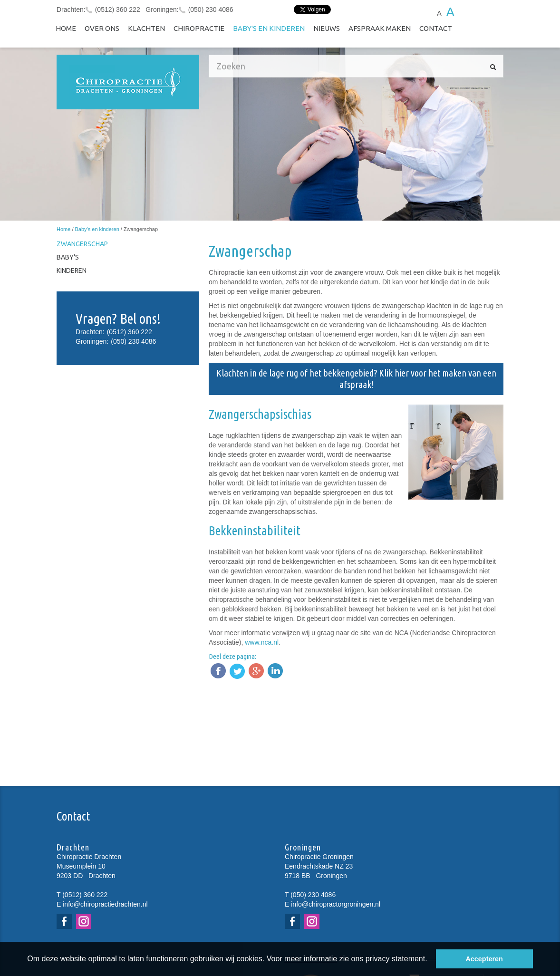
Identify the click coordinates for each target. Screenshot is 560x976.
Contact (436, 28)
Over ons (102, 28)
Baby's (68, 257)
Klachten (146, 28)
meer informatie (311, 959)
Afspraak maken (380, 28)
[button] (431, 960)
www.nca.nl (262, 642)
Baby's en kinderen (269, 28)
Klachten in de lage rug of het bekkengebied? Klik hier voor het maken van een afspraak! (356, 379)
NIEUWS (327, 28)
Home (66, 28)
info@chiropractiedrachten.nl (105, 904)
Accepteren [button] (484, 959)
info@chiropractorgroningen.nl (336, 904)
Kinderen (72, 271)
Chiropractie (199, 28)
